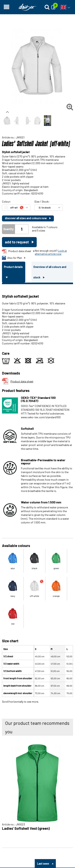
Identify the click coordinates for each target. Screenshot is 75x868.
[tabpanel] (37, 493)
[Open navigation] (7, 7)
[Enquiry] (54, 7)
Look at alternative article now (51, 252)
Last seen (43, 864)
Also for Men (12, 258)
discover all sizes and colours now (26, 218)
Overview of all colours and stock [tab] (50, 272)
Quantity (8, 229)
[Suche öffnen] (47, 7)
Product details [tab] (13, 267)
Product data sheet (17, 252)
